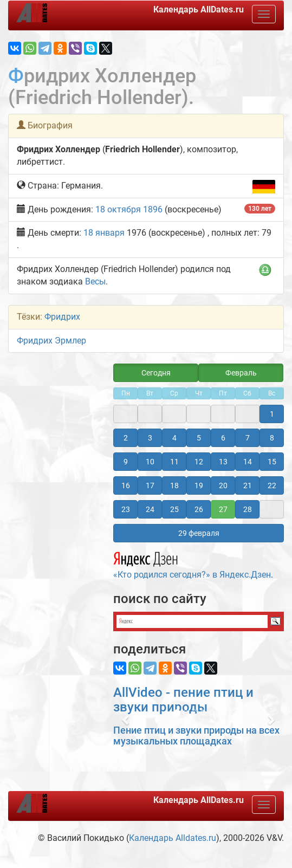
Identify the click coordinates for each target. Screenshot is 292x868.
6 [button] (223, 438)
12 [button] (199, 462)
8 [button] (272, 438)
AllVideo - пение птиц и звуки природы (183, 699)
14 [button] (248, 462)
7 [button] (248, 438)
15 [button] (272, 462)
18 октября (118, 209)
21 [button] (248, 485)
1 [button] (272, 414)
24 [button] (150, 509)
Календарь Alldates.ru (173, 838)
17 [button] (150, 485)
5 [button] (199, 438)
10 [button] (150, 462)
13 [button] (223, 462)
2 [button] (126, 438)
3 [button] (150, 438)
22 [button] (272, 485)
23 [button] (126, 509)
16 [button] (126, 485)
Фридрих (62, 317)
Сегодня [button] (156, 373)
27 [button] (223, 509)
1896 (153, 209)
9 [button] (126, 462)
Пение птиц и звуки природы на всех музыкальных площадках (196, 736)
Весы (95, 281)
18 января (104, 233)
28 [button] (248, 509)
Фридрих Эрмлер (51, 341)
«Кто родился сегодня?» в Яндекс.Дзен (192, 563)
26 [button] (199, 509)
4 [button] (174, 438)
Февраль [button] (241, 373)
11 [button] (174, 462)
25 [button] (174, 509)
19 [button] (199, 485)
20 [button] (223, 485)
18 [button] (174, 485)
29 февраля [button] (199, 533)
